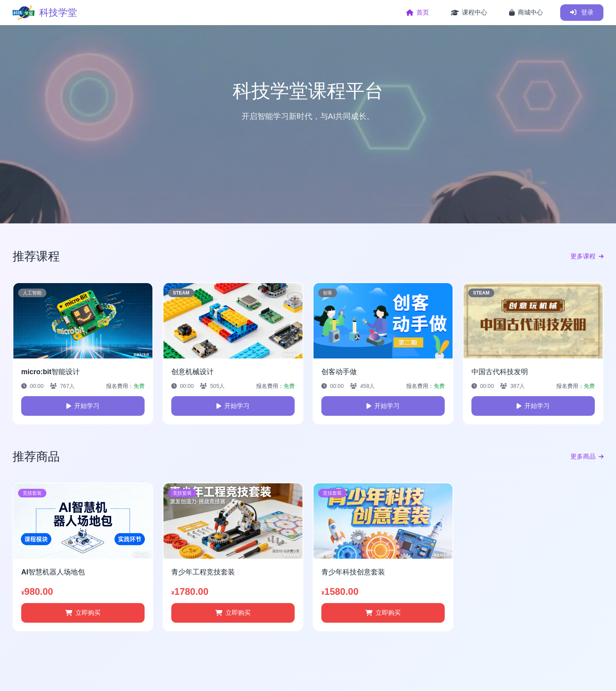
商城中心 (526, 12)
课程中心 (469, 12)
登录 (582, 12)
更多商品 (587, 457)
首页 (418, 12)
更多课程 (587, 256)
